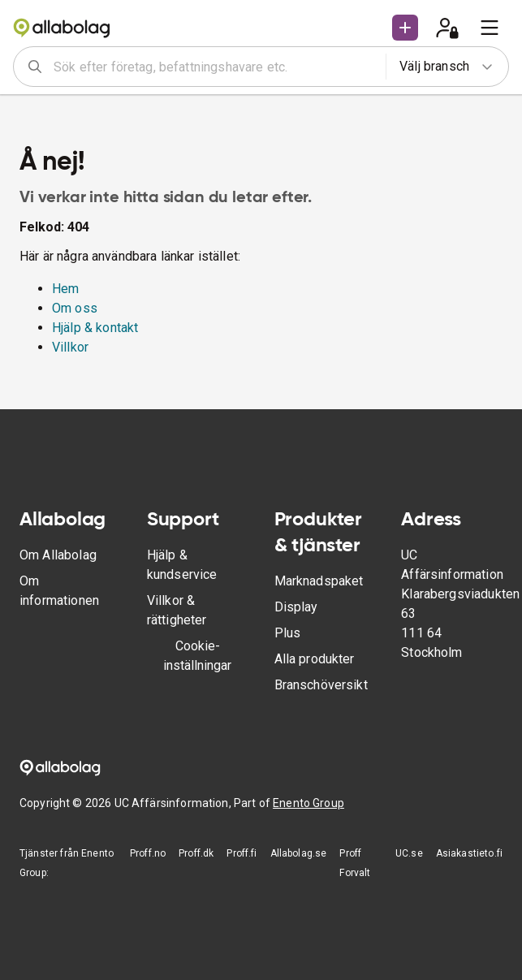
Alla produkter (315, 659)
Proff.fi (242, 853)
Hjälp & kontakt (95, 328)
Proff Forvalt (355, 863)
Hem (65, 289)
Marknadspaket (319, 581)
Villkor (70, 347)
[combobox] (214, 67)
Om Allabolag (58, 555)
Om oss (75, 308)
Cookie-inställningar (197, 656)
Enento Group (308, 803)
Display (296, 607)
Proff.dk (196, 853)
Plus (288, 633)
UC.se (409, 853)
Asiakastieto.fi (469, 853)
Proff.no (148, 853)
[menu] (490, 28)
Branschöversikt (321, 685)
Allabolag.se (299, 853)
